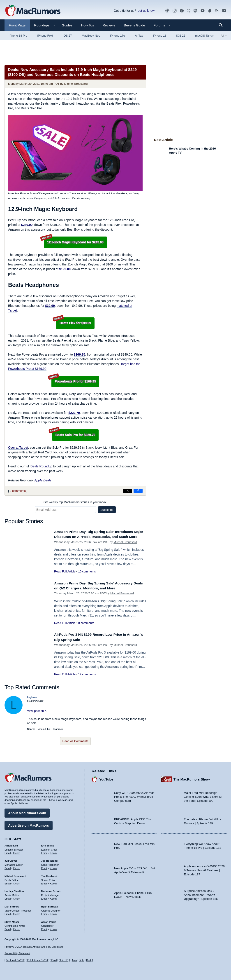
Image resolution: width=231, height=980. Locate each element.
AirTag (139, 36)
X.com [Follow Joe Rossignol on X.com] (53, 867)
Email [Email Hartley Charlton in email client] (8, 898)
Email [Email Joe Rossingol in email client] (44, 867)
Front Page (17, 25)
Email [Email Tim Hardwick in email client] (44, 882)
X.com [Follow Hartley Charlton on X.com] (17, 898)
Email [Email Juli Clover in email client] (8, 867)
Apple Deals (43, 480)
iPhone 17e (118, 36)
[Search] (222, 25)
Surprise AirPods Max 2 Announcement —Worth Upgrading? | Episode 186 (201, 894)
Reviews (109, 25)
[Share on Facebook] (138, 491)
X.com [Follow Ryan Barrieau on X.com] (53, 913)
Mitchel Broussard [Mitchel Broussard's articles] (15, 875)
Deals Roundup (41, 466)
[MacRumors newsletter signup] (224, 11)
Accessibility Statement (17, 954)
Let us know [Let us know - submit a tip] (146, 11)
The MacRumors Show (192, 778)
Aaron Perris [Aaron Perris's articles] (49, 921)
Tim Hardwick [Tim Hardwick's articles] (49, 875)
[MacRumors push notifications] (210, 11)
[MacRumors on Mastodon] (195, 11)
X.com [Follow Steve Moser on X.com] (17, 928)
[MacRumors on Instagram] (175, 11)
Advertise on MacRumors (29, 824)
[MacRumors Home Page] (33, 11)
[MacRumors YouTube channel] (203, 11)
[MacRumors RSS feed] (217, 11)
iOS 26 (181, 36)
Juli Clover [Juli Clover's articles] (11, 860)
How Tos (87, 25)
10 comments (87, 576)
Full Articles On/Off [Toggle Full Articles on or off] (38, 960)
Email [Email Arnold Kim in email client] (8, 852)
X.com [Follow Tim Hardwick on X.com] (53, 882)
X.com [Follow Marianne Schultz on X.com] (53, 898)
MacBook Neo (91, 36)
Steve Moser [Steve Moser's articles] (12, 921)
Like (48, 731)
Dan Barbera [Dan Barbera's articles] (12, 905)
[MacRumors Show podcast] (167, 11)
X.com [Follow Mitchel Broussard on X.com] (17, 882)
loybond (33, 700)
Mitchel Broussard (76, 84)
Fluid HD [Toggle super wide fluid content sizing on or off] (64, 960)
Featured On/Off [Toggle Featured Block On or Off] (15, 960)
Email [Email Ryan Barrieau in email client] (44, 913)
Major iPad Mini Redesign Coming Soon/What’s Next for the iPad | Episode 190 (203, 796)
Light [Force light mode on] (81, 960)
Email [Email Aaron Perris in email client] (44, 928)
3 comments (18, 491)
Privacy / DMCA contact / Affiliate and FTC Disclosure (34, 947)
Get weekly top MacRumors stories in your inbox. (75, 502)
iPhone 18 (160, 36)
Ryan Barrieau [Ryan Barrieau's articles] (50, 905)
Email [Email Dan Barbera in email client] (8, 913)
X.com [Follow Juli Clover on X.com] (17, 867)
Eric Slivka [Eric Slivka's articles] (48, 844)
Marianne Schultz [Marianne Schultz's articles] (51, 890)
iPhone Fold (45, 36)
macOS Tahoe (204, 36)
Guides (67, 25)
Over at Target (18, 448)
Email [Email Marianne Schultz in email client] (44, 898)
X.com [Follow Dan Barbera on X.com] (17, 913)
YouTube (106, 778)
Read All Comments (75, 743)
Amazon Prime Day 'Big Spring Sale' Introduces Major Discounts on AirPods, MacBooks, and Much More (97, 537)
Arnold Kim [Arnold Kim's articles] (11, 844)
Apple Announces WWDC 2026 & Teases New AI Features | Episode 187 (204, 869)
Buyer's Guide (134, 25)
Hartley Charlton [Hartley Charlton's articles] (14, 890)
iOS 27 (67, 36)
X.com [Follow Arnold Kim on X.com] (17, 852)
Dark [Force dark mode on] (89, 960)
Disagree (57, 731)
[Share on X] (128, 491)
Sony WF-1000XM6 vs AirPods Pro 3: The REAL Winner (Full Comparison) (134, 796)
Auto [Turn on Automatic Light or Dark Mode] (74, 960)
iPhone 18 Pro (18, 36)
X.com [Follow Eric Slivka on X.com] (53, 852)
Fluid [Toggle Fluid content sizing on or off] (54, 960)
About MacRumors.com (27, 812)
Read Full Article (65, 576)
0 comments (86, 625)
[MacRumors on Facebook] (182, 11)
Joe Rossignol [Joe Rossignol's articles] (50, 860)
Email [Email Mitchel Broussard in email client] (8, 882)
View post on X (37, 713)
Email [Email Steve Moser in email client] (8, 928)
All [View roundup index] (224, 36)
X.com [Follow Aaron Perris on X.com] (53, 928)
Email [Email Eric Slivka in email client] (44, 852)
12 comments (87, 676)
